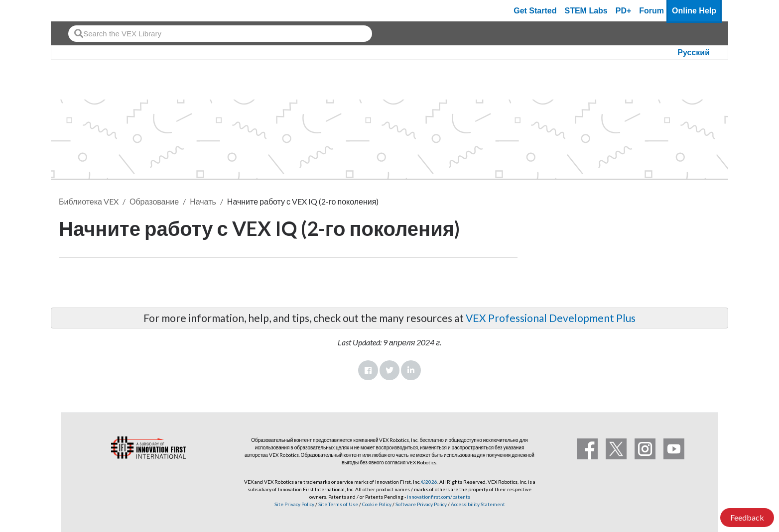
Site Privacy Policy (294, 504)
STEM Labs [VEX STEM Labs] (586, 11)
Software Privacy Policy (421, 504)
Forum (651, 11)
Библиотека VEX (89, 201)
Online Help (694, 11)
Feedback (747, 517)
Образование (154, 201)
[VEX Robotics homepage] (78, 11)
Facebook (368, 370)
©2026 (429, 482)
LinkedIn (411, 370)
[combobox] (220, 34)
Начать (203, 201)
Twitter (389, 370)
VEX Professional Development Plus (551, 318)
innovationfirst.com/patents (439, 497)
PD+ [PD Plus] (624, 11)
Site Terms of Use (338, 504)
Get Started (535, 11)
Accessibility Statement (478, 504)
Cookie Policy (377, 504)
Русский (694, 53)
